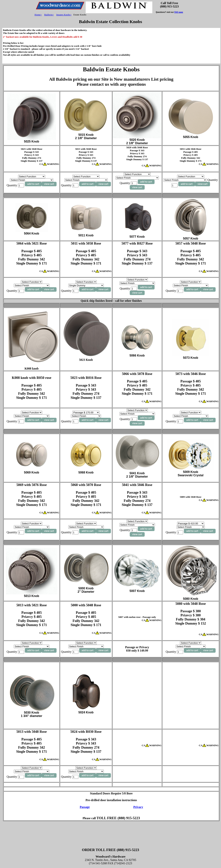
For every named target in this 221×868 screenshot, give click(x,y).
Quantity (15, 185)
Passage (85, 807)
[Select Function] (32, 176)
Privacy (138, 807)
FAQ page (179, 12)
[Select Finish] (32, 180)
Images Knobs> (64, 15)
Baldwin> (49, 15)
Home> (38, 15)
